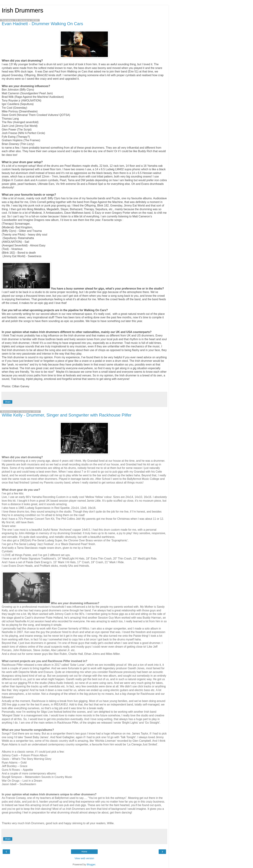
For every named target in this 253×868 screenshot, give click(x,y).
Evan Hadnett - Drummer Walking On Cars (42, 24)
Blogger (91, 864)
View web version (84, 858)
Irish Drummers (22, 10)
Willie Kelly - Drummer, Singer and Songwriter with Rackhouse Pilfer (67, 415)
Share (8, 402)
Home (84, 852)
